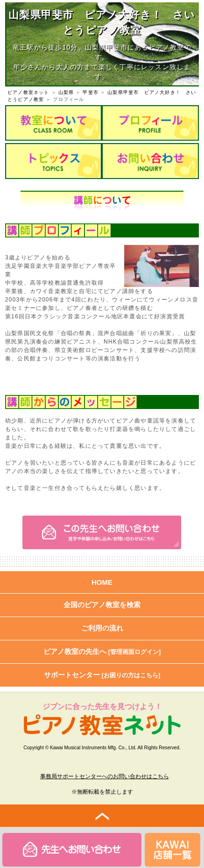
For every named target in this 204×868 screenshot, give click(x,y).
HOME (102, 582)
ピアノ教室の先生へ (102, 651)
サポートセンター (102, 675)
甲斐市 (91, 92)
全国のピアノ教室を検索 (102, 605)
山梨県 (66, 92)
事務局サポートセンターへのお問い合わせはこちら (105, 776)
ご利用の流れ (102, 628)
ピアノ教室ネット (28, 92)
